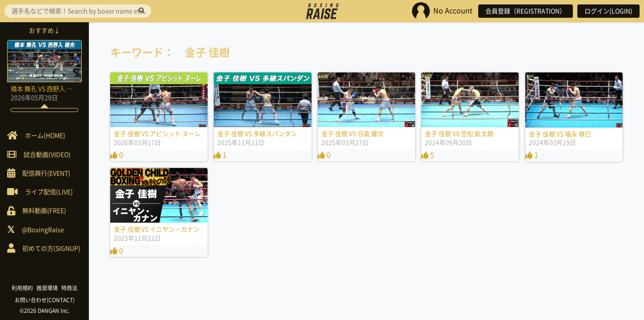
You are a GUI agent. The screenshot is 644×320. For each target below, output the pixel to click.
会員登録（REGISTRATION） (526, 11)
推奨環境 (47, 288)
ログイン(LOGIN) (608, 11)
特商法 (69, 288)
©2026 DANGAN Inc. (44, 311)
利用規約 (22, 288)
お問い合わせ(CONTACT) (45, 300)
